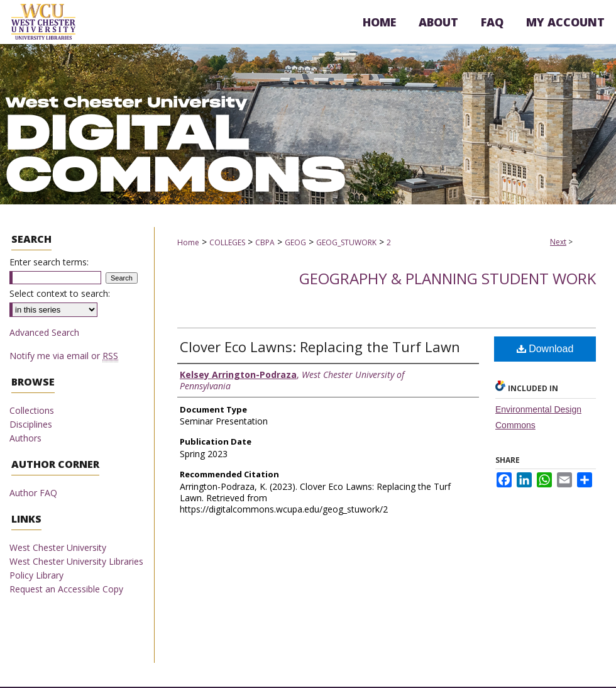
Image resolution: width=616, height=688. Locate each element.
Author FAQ (33, 493)
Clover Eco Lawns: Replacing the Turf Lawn (320, 347)
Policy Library (36, 575)
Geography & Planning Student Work (448, 278)
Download (545, 349)
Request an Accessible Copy (66, 589)
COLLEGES (227, 242)
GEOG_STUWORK (346, 242)
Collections (32, 410)
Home (188, 242)
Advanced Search (44, 332)
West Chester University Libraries (76, 561)
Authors (25, 438)
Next (558, 242)
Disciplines (31, 424)
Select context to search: (60, 293)
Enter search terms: (49, 262)
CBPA (265, 242)
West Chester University (58, 547)
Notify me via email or (64, 356)
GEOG (295, 242)
